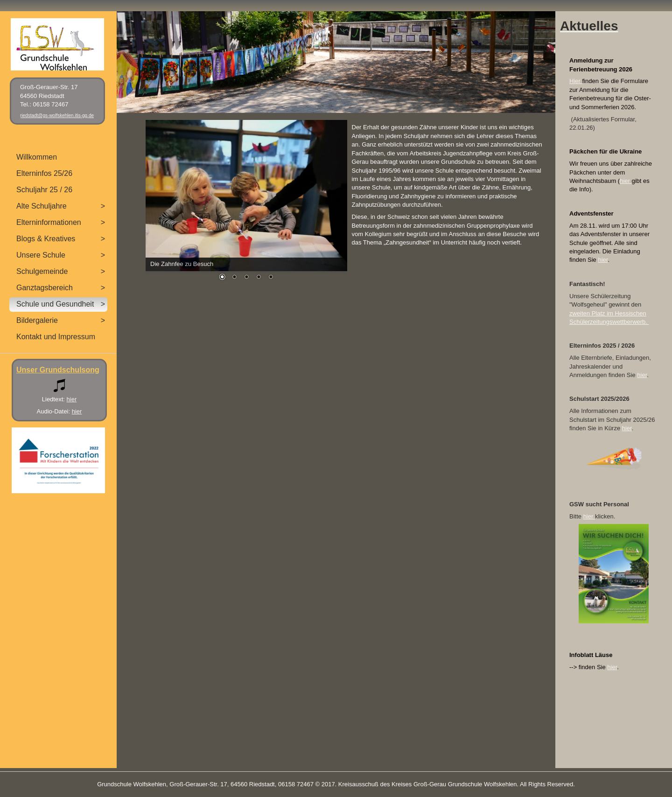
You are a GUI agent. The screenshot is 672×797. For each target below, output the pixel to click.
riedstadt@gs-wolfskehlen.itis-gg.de (57, 115)
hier (626, 181)
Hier (576, 81)
